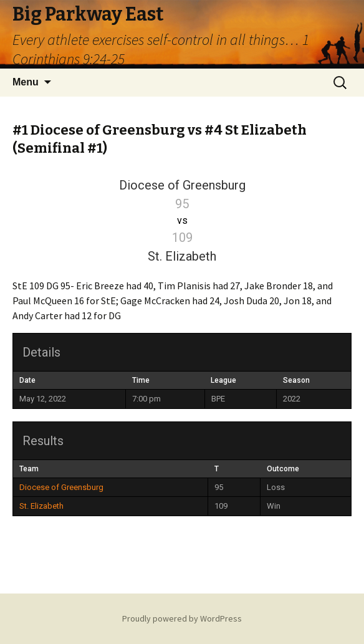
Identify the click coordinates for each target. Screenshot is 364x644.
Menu (26, 82)
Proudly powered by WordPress (182, 618)
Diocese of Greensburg (61, 487)
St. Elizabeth (41, 506)
